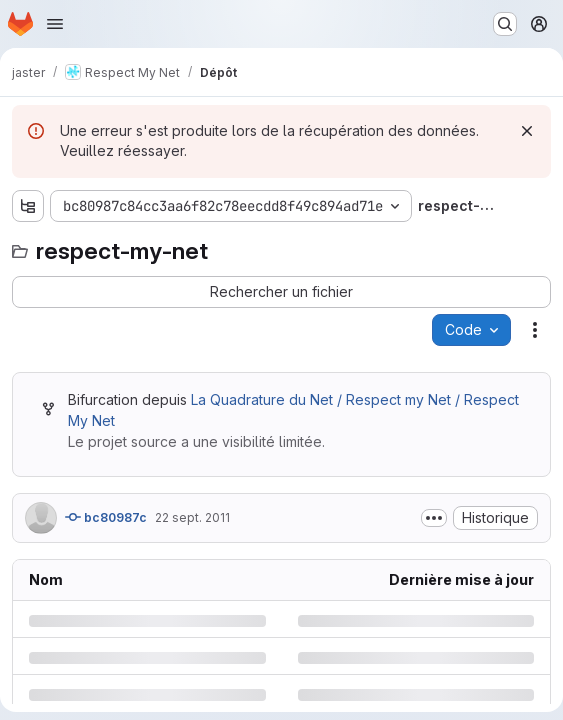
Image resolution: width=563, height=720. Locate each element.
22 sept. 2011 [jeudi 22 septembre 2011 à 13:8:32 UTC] (192, 517)
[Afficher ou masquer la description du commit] (434, 518)
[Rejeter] (527, 131)
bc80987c (106, 517)
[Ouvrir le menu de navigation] (55, 24)
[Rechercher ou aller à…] (505, 24)
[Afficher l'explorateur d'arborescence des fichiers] (28, 206)
